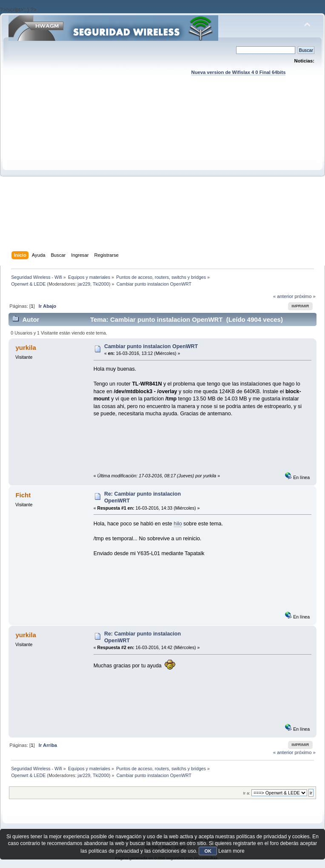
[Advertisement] (80, 172)
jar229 (84, 284)
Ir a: (246, 793)
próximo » (305, 296)
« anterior (283, 296)
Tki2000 (101, 284)
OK (208, 851)
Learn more (231, 851)
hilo (178, 524)
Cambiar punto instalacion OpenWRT (151, 346)
